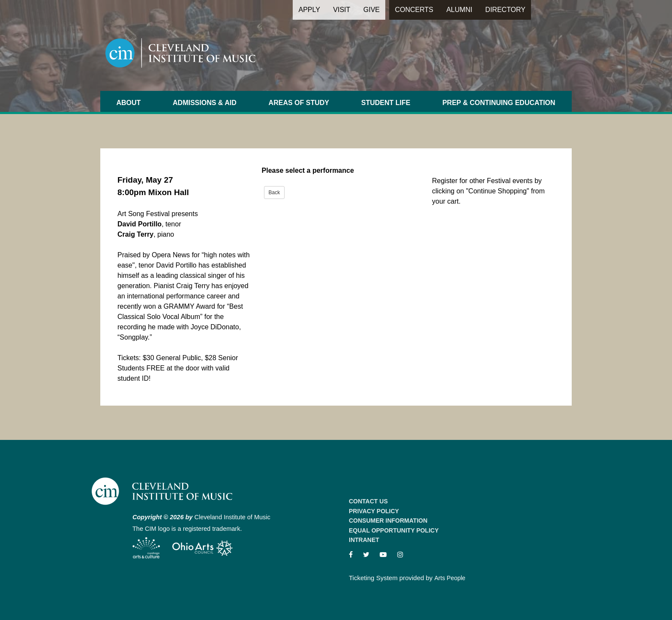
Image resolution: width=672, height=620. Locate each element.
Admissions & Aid (205, 103)
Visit (342, 10)
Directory (505, 10)
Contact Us (368, 501)
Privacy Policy (374, 511)
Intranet (364, 540)
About (128, 103)
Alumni (459, 10)
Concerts (414, 10)
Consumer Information (388, 521)
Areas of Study (299, 103)
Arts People (450, 578)
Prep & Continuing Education (499, 103)
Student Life (386, 103)
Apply (309, 10)
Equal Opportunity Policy (394, 530)
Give (372, 10)
